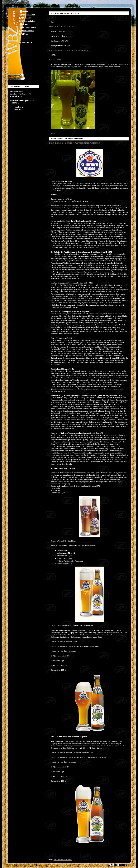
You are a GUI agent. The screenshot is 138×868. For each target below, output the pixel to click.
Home (26, 11)
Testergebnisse (29, 21)
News (25, 34)
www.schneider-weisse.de (63, 860)
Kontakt (27, 24)
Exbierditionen (29, 27)
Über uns (27, 18)
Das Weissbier (29, 14)
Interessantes (29, 31)
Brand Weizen (20, 107)
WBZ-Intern (27, 42)
